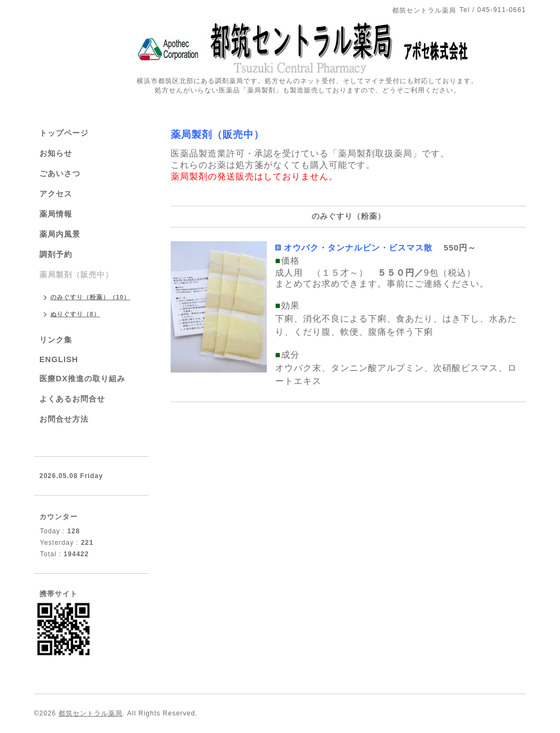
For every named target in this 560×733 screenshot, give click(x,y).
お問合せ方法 (64, 419)
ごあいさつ (60, 173)
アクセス (56, 194)
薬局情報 (56, 214)
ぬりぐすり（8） (75, 314)
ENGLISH (59, 359)
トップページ (64, 133)
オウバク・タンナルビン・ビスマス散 (358, 248)
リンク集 (56, 340)
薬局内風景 (60, 234)
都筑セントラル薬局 (91, 713)
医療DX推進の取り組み (82, 379)
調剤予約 (56, 254)
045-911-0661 (502, 10)
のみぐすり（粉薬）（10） (90, 297)
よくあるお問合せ (72, 399)
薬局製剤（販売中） (217, 135)
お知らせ (56, 153)
